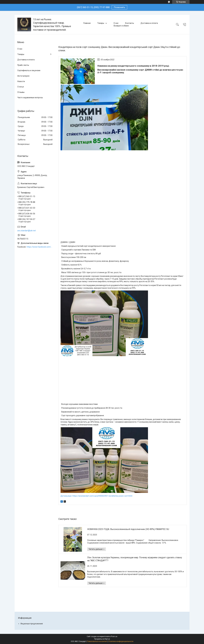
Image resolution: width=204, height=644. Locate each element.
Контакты (130, 23)
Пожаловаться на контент (97, 641)
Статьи (21, 87)
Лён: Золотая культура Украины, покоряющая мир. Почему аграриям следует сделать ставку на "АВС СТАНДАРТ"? (135, 559)
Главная (87, 23)
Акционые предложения (32, 624)
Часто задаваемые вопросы (30, 98)
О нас (116, 23)
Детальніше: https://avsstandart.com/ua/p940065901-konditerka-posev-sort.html (96, 496)
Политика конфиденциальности (121, 641)
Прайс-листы (23, 65)
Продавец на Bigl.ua (102, 639)
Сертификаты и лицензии (29, 70)
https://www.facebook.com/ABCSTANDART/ (40, 247)
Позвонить (119, 7)
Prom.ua (114, 636)
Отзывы (21, 92)
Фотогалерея (23, 76)
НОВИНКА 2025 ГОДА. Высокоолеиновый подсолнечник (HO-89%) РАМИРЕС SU (128, 529)
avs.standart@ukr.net (27, 231)
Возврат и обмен (121, 26)
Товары (101, 23)
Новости (21, 81)
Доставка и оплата (149, 23)
